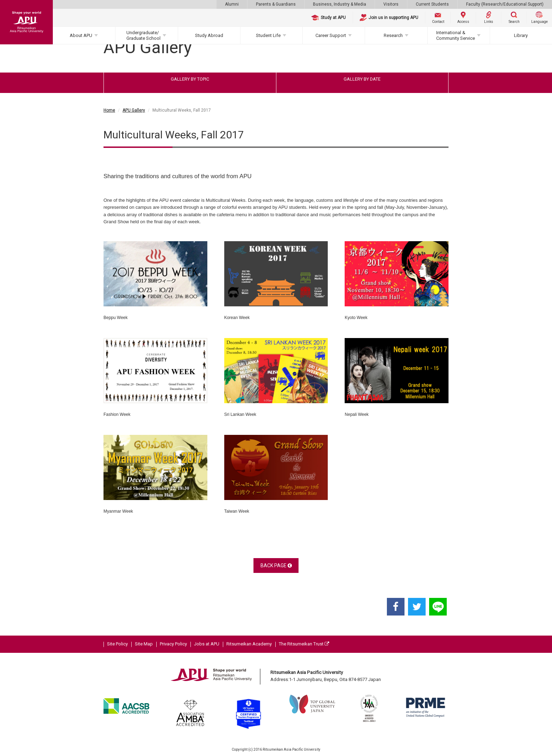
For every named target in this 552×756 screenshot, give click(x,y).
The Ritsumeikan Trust (304, 644)
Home (109, 110)
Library (521, 35)
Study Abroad (209, 35)
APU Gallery (134, 110)
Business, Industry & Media (340, 4)
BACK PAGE (276, 566)
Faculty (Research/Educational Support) (505, 4)
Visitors (391, 4)
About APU (81, 35)
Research (393, 35)
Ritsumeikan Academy (249, 644)
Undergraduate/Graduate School (143, 35)
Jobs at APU (207, 644)
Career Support (331, 35)
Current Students (432, 4)
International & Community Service (456, 35)
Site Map (144, 644)
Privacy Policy (173, 644)
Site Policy (117, 644)
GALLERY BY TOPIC (190, 79)
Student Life (268, 35)
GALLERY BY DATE (362, 79)
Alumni (232, 4)
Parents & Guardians (276, 4)
